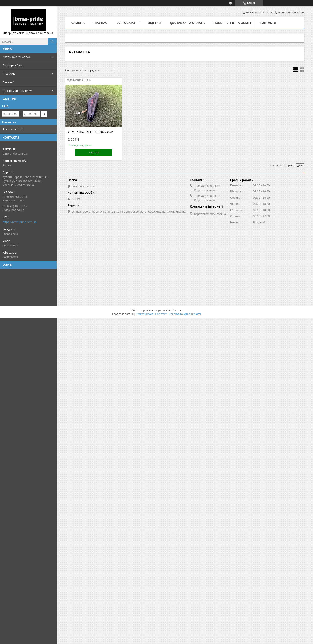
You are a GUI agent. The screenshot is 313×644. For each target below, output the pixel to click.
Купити (94, 152)
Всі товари (126, 23)
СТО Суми (9, 74)
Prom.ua (177, 310)
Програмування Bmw (17, 91)
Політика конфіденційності (185, 314)
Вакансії (8, 82)
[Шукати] (52, 42)
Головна (77, 23)
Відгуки (154, 23)
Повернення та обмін (232, 23)
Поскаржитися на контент (151, 314)
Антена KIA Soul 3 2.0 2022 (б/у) (91, 132)
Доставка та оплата (187, 23)
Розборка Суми (13, 65)
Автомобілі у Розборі (17, 57)
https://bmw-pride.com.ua (20, 222)
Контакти (268, 23)
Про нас (100, 23)
